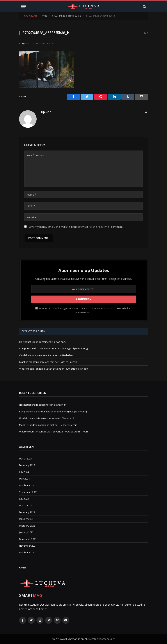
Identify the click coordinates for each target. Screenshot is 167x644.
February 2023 (27, 512)
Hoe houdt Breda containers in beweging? (43, 342)
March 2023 (25, 505)
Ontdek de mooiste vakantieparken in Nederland (47, 355)
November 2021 (28, 546)
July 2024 (24, 472)
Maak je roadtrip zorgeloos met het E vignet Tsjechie (48, 362)
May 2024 (24, 479)
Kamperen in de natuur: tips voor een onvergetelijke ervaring (53, 348)
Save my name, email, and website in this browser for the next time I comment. (76, 227)
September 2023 (28, 492)
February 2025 (27, 465)
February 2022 (27, 526)
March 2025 (25, 459)
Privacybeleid (124, 308)
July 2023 (24, 499)
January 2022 (26, 532)
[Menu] (23, 7)
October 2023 (26, 485)
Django (26, 43)
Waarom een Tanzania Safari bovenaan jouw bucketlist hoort (54, 369)
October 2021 (26, 552)
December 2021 (28, 539)
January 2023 (26, 519)
